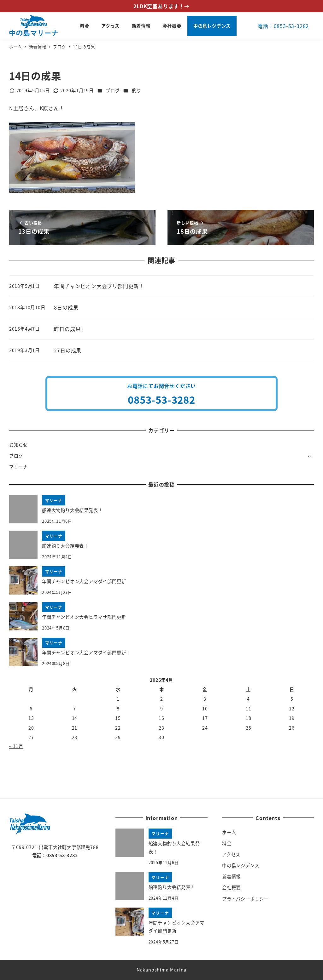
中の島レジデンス (241, 865)
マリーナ (18, 467)
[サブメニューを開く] (309, 456)
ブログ (113, 90)
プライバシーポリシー (245, 899)
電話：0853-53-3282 (283, 26)
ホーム (229, 832)
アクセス (231, 854)
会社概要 (231, 887)
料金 (227, 843)
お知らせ (18, 445)
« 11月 (16, 746)
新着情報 (231, 876)
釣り (137, 90)
